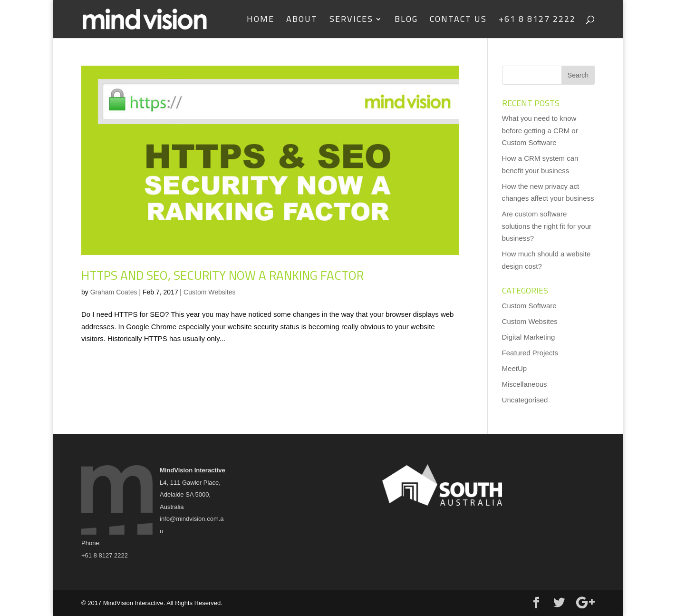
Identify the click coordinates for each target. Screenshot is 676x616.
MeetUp (515, 368)
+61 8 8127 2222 (537, 21)
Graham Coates (114, 292)
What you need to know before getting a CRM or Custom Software (540, 130)
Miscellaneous (525, 384)
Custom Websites (209, 292)
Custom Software (529, 306)
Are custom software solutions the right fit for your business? (547, 226)
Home (261, 21)
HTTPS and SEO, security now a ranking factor (222, 275)
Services (351, 21)
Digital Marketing (529, 337)
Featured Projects (530, 353)
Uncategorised (525, 400)
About (302, 21)
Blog (406, 21)
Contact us (458, 21)
